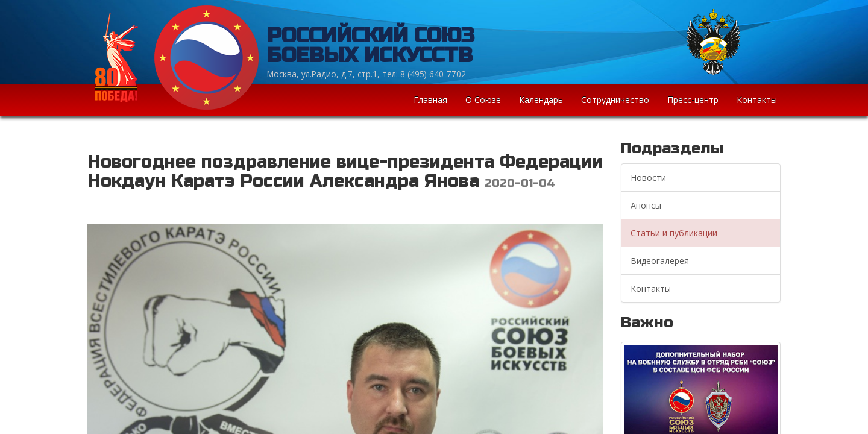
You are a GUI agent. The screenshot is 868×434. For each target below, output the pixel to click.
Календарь (541, 100)
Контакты (757, 100)
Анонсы (646, 205)
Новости (648, 178)
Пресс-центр (693, 100)
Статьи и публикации (674, 233)
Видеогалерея (660, 261)
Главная (430, 100)
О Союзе (483, 100)
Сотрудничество (615, 100)
